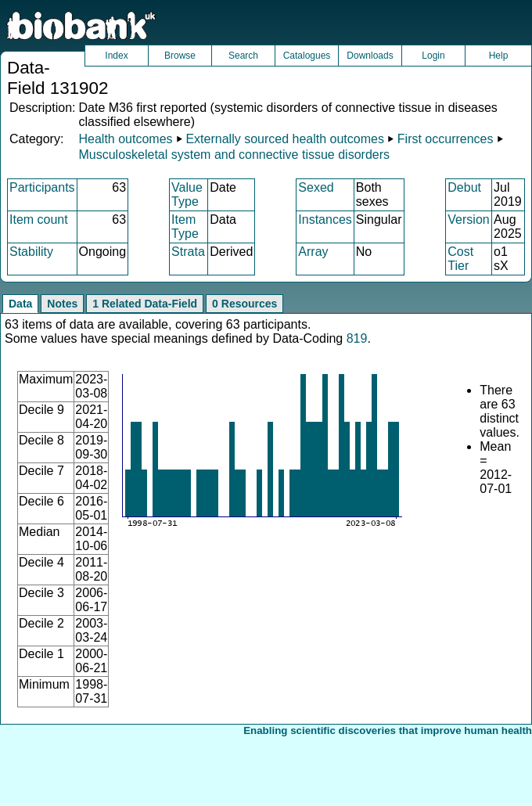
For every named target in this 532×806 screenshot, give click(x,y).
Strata (188, 252)
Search (243, 56)
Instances (325, 219)
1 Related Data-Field (145, 304)
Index (116, 56)
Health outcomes (125, 139)
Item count (39, 219)
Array (313, 252)
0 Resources (244, 304)
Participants (42, 187)
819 (357, 338)
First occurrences (446, 139)
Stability (31, 252)
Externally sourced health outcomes (284, 139)
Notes (62, 304)
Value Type (187, 194)
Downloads (370, 56)
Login (433, 56)
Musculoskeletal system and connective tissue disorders (234, 155)
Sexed (316, 187)
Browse (180, 56)
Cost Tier (460, 259)
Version (468, 219)
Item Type (185, 227)
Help (499, 56)
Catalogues (307, 56)
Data (20, 304)
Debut (464, 187)
